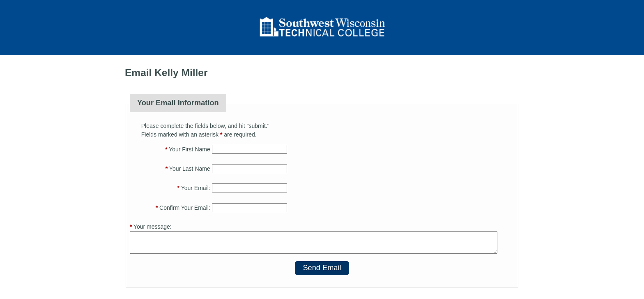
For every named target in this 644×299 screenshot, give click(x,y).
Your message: (151, 227)
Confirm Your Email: (183, 208)
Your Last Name (188, 169)
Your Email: (194, 188)
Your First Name (188, 149)
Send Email (322, 268)
